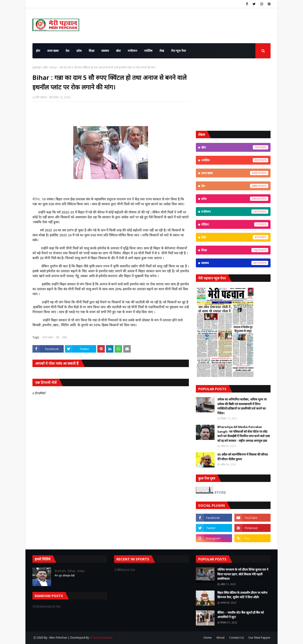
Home (208, 638)
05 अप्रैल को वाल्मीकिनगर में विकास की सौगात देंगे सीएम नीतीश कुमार (243, 457)
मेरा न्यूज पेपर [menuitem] (178, 51)
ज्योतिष (235, 160)
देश (58, 337)
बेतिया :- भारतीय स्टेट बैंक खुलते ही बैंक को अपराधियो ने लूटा (241, 615)
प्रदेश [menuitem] (79, 51)
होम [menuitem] (38, 51)
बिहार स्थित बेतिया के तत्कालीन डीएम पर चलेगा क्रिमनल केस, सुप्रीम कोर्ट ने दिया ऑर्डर (242, 595)
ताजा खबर (48, 337)
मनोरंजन (235, 212)
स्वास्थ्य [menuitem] (105, 51)
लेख (235, 237)
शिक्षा (235, 250)
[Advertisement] (233, 95)
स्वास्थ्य (235, 263)
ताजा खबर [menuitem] (53, 51)
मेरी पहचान (41, 97)
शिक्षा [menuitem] (92, 51)
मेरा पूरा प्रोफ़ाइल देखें (65, 575)
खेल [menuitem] (118, 51)
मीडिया (235, 224)
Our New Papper (259, 638)
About (220, 638)
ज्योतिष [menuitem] (148, 51)
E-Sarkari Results (102, 638)
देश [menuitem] (67, 51)
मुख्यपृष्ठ (37, 67)
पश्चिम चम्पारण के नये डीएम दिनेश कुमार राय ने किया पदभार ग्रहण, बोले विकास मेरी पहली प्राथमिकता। (243, 574)
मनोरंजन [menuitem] (132, 51)
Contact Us (236, 638)
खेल (235, 147)
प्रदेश (45, 67)
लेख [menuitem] (162, 51)
